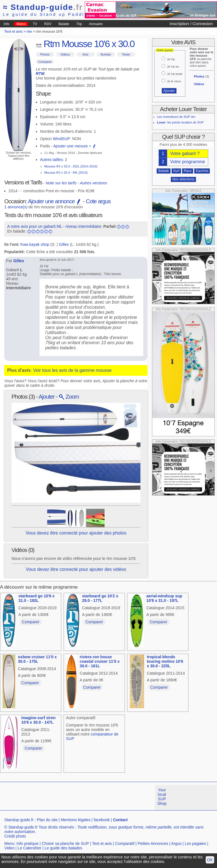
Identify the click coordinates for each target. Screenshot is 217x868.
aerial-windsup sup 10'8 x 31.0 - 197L (164, 598)
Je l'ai (171, 59)
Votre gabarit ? (185, 153)
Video (9, 848)
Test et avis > (15, 32)
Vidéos (65, 54)
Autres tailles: (52, 160)
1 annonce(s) (16, 207)
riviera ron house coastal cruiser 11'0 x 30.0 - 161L (100, 661)
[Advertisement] (103, 798)
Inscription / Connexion (191, 24)
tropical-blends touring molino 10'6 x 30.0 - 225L (165, 661)
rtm (29, 32)
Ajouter (47, 397)
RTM (40, 74)
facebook (102, 820)
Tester (126, 54)
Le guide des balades (63, 848)
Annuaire (96, 24)
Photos (45, 54)
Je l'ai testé (175, 74)
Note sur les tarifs (61, 183)
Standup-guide (43, 7)
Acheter (106, 54)
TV (35, 24)
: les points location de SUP (180, 122)
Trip (79, 24)
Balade (64, 24)
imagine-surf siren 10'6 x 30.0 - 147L (38, 720)
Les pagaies (196, 843)
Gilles (64, 244)
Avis (85, 54)
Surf (176, 171)
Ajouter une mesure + (75, 146)
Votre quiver (165, 50)
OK (210, 860)
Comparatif (125, 843)
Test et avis (102, 843)
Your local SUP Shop (162, 797)
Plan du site (47, 820)
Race (188, 171)
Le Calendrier (29, 848)
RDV (48, 24)
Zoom (69, 397)
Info (6, 24)
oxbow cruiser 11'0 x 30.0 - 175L (37, 659)
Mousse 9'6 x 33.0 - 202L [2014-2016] (71, 166)
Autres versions (94, 183)
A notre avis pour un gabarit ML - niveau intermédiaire (54, 226)
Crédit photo (15, 836)
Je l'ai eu (173, 67)
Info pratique (27, 843)
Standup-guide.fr (19, 820)
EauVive (202, 171)
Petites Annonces (153, 843)
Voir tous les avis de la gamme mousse (72, 370)
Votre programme (188, 162)
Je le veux (174, 81)
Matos (21, 24)
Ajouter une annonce (55, 201)
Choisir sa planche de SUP (65, 843)
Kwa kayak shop (35, 244)
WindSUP (61, 139)
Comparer (45, 62)
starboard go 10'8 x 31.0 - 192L (36, 598)
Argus (176, 843)
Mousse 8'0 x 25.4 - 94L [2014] (66, 173)
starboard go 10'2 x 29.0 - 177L (100, 598)
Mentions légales (76, 820)
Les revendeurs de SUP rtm (176, 117)
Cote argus (98, 201)
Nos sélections (183, 179)
